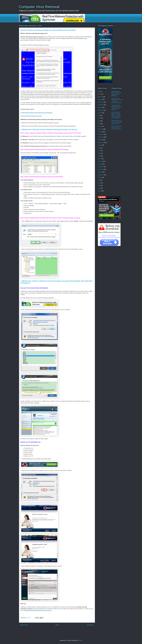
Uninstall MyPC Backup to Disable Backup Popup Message (116, 93)
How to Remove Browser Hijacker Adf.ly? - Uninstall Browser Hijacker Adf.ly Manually (116, 115)
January (100, 99)
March (100, 94)
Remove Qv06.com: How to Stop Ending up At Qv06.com (117, 122)
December (101, 102)
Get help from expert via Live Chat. (32, 116)
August (100, 113)
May (99, 121)
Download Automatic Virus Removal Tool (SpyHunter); (37, 113)
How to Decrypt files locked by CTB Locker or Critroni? (117, 127)
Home (57, 625)
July (99, 116)
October (100, 107)
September (101, 110)
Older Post (90, 625)
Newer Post (24, 625)
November (101, 105)
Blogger (80, 640)
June (99, 118)
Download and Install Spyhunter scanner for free (38, 610)
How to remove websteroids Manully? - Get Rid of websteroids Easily (117, 100)
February (100, 97)
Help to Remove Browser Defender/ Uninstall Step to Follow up (116, 107)
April (99, 91)
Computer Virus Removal (39, 7)
